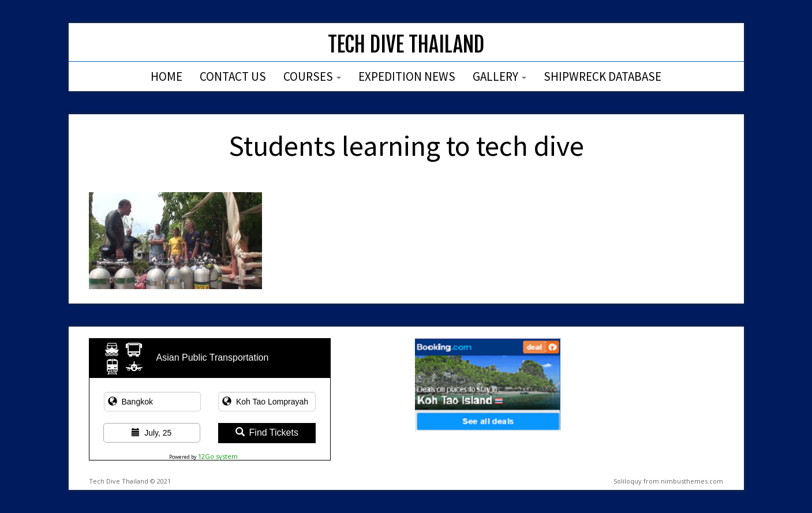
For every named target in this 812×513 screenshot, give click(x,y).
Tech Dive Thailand (406, 45)
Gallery (499, 76)
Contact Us (233, 76)
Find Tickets (267, 433)
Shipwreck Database (603, 76)
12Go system (218, 456)
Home (166, 76)
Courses (312, 76)
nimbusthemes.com (692, 481)
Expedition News (407, 76)
